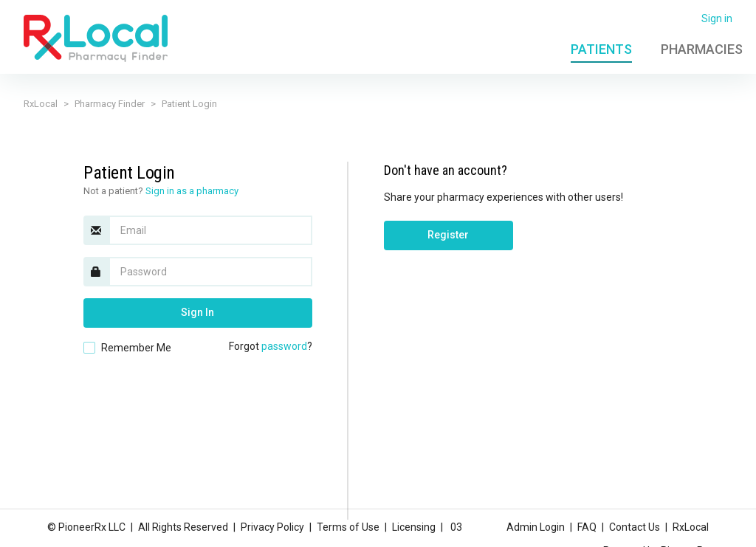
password (284, 346)
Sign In (197, 312)
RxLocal (41, 104)
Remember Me (136, 348)
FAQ (587, 527)
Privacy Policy (272, 527)
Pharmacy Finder (110, 104)
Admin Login (536, 527)
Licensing (414, 527)
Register (448, 235)
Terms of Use (348, 527)
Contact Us (635, 527)
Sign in (717, 18)
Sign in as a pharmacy (192, 191)
